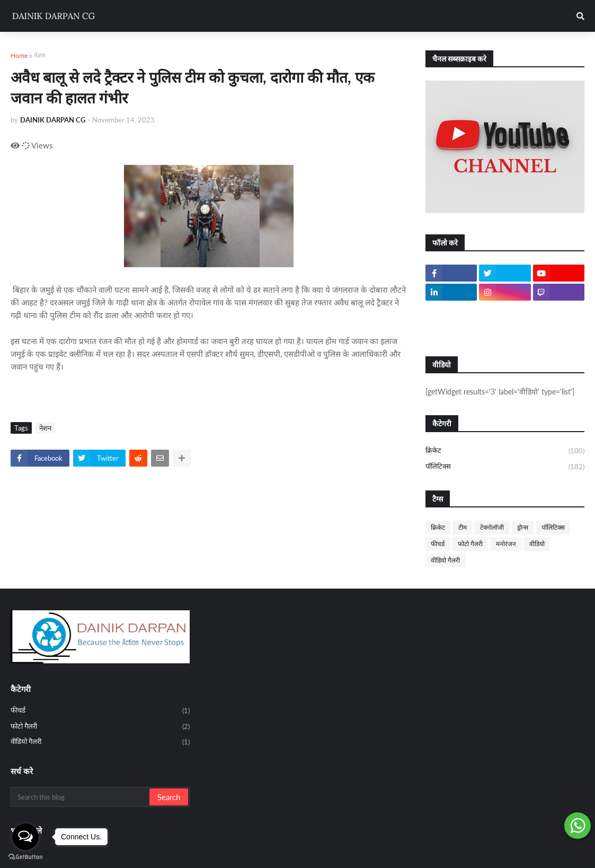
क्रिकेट (505, 451)
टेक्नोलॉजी (492, 527)
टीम (463, 527)
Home (19, 55)
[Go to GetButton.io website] (25, 857)
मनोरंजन (506, 544)
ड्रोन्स (523, 527)
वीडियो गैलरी (445, 560)
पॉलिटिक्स (505, 467)
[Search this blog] (81, 797)
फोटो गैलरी (470, 544)
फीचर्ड (438, 544)
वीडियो (537, 544)
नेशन (40, 55)
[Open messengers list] (25, 837)
